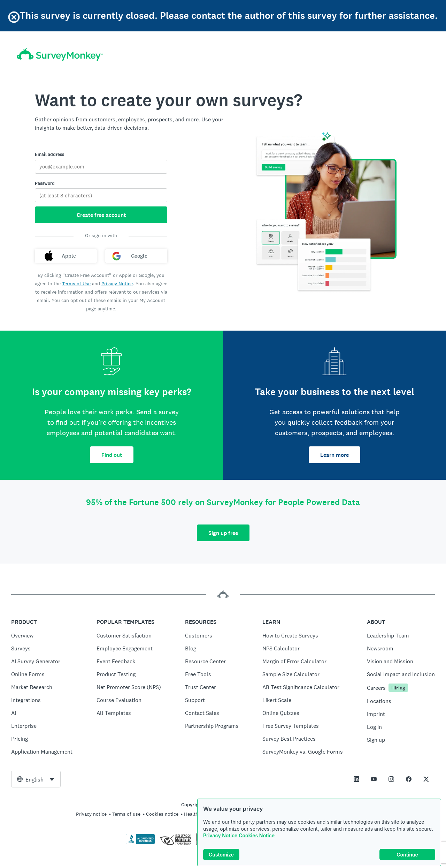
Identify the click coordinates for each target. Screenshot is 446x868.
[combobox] (36, 779)
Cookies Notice (257, 835)
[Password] (101, 195)
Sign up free (223, 533)
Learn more (334, 455)
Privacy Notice (220, 835)
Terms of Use (76, 284)
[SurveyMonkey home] (60, 55)
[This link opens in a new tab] (356, 779)
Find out (112, 455)
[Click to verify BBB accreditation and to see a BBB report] (140, 843)
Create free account (101, 215)
